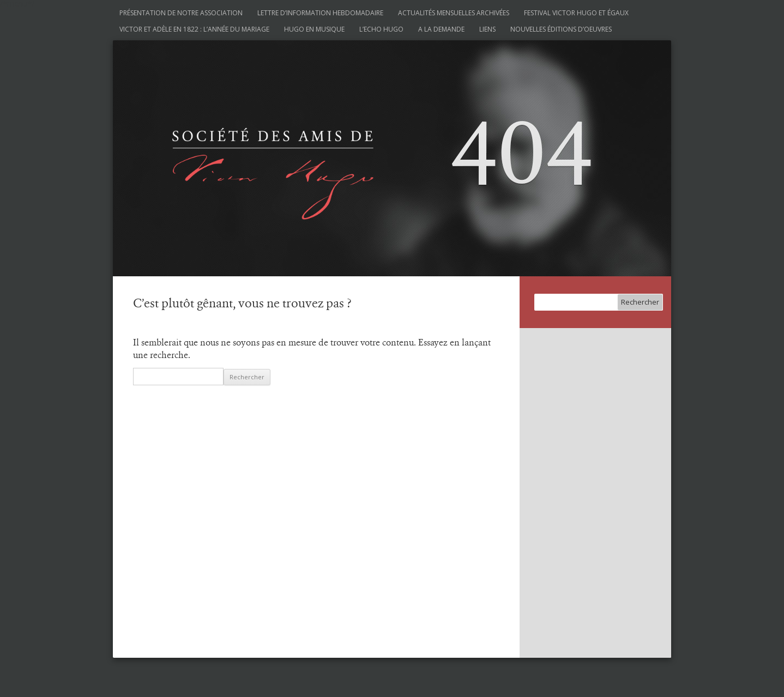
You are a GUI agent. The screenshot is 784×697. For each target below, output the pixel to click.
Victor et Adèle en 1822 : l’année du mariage (194, 29)
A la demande (441, 29)
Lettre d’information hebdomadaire (320, 13)
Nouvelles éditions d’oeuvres (561, 29)
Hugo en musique (314, 29)
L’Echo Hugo (381, 29)
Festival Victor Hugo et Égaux (576, 13)
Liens (487, 29)
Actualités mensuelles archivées (454, 13)
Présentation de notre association (181, 13)
